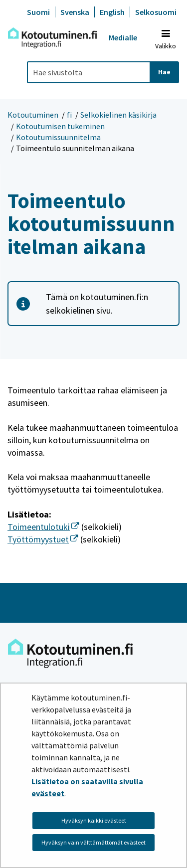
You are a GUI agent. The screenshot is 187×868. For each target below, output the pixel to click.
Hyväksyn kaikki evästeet (94, 820)
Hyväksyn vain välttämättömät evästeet (93, 842)
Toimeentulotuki (43, 527)
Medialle (123, 37)
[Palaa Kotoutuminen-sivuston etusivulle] (52, 38)
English (112, 12)
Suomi (38, 12)
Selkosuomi (156, 12)
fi (69, 115)
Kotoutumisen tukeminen (60, 126)
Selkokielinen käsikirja (118, 115)
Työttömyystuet (43, 539)
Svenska (75, 12)
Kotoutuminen (33, 115)
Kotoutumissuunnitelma (58, 137)
